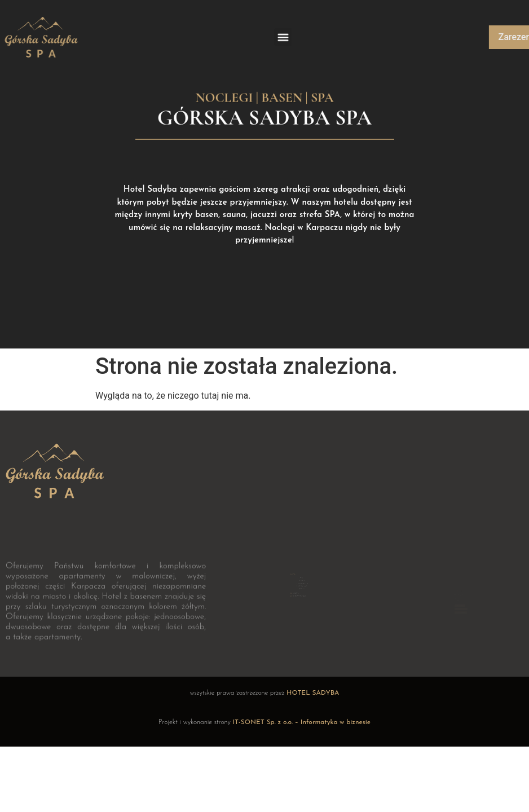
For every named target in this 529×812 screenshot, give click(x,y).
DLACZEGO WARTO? (302, 579)
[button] (283, 37)
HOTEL (302, 572)
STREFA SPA (302, 575)
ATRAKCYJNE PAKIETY (302, 577)
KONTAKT (302, 581)
